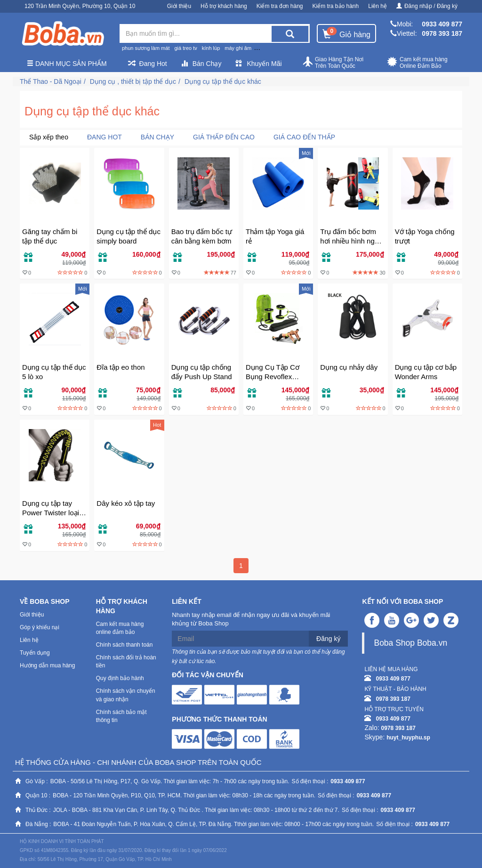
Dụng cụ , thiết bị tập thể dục (133, 81)
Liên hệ (378, 6)
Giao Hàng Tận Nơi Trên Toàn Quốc (333, 63)
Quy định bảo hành (120, 678)
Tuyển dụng (35, 653)
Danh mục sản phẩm (67, 64)
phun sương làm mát (146, 48)
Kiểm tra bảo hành (336, 6)
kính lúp (211, 48)
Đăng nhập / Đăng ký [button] (427, 6)
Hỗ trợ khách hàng (224, 6)
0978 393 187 (442, 33)
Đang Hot (148, 64)
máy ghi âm (238, 48)
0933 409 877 (442, 24)
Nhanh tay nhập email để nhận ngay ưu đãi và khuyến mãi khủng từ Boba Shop (251, 619)
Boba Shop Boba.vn (410, 643)
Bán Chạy (201, 64)
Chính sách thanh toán (125, 645)
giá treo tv (185, 48)
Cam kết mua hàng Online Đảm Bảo (417, 63)
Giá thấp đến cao (224, 137)
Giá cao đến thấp (304, 137)
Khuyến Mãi (258, 64)
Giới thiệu (179, 6)
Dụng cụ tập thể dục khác (223, 81)
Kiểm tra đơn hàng (280, 6)
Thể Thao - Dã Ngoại (51, 81)
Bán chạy (157, 137)
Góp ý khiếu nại (40, 627)
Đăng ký (328, 639)
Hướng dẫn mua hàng (47, 665)
